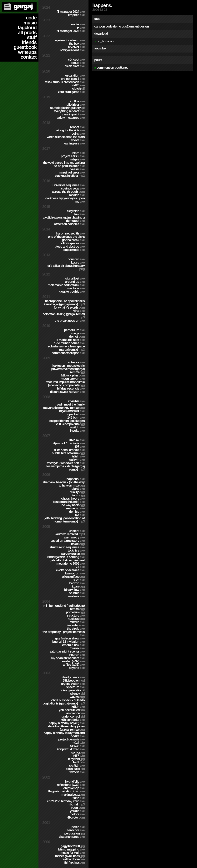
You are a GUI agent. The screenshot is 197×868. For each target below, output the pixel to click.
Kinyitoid (76, 759)
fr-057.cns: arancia (69, 450)
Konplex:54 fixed (71, 749)
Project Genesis (71, 739)
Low (79, 214)
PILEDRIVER (76, 105)
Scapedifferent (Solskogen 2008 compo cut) (67, 422)
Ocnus (78, 63)
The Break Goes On (70, 321)
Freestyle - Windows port (66, 463)
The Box (77, 44)
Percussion (74, 833)
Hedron (77, 583)
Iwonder (76, 625)
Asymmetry (74, 537)
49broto (76, 818)
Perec (78, 827)
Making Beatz (73, 795)
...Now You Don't (71, 50)
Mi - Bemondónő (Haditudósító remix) (64, 607)
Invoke (77, 431)
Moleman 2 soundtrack (66, 285)
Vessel (78, 169)
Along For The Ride (70, 130)
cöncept (76, 60)
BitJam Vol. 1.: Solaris (68, 443)
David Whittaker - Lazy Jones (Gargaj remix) (66, 728)
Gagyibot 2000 (73, 846)
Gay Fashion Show (70, 638)
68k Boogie (74, 681)
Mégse (77, 159)
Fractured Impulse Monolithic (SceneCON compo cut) (65, 384)
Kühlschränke (73, 720)
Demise (77, 512)
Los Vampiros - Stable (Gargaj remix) (66, 468)
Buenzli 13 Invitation (68, 642)
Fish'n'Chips (74, 863)
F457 (79, 756)
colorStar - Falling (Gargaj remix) (64, 316)
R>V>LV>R (76, 47)
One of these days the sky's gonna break (66, 238)
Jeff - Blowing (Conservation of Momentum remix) (65, 520)
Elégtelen (76, 211)
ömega (77, 333)
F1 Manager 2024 (71, 12)
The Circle (76, 629)
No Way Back (73, 505)
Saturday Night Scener (67, 651)
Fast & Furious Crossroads (65, 82)
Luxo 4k (77, 440)
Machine (76, 288)
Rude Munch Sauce (69, 343)
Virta (79, 311)
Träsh (78, 456)
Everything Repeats (69, 111)
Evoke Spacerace (70, 570)
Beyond (77, 668)
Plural (78, 489)
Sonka (78, 752)
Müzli (78, 743)
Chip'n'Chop (74, 788)
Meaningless (73, 143)
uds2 (125, 26)
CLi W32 (77, 746)
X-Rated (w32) (73, 661)
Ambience (75, 713)
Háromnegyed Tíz (70, 233)
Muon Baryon (73, 379)
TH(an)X (77, 648)
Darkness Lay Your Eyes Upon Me (65, 200)
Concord (76, 259)
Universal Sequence (69, 185)
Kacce (78, 262)
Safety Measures (71, 118)
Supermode (74, 250)
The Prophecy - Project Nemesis (64, 633)
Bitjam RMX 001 (72, 411)
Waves (77, 697)
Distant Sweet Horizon (67, 392)
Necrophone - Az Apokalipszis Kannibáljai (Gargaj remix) (64, 303)
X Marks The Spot (71, 340)
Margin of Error (72, 172)
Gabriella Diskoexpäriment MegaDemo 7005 (67, 562)
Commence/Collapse (68, 353)
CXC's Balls (75, 769)
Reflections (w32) (71, 785)
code (31, 18)
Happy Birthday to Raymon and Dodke (64, 734)
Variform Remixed (70, 534)
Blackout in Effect (70, 176)
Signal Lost (75, 278)
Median (77, 195)
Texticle (77, 772)
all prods (27, 33)
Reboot (77, 127)
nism (78, 153)
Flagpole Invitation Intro (66, 791)
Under (78, 24)
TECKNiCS (76, 550)
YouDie (77, 811)
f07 (80, 447)
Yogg (78, 808)
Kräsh (78, 707)
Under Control (73, 717)
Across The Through (68, 192)
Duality (77, 492)
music (30, 23)
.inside (77, 544)
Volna (78, 134)
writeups (27, 52)
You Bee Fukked (72, 710)
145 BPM (76, 418)
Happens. (76, 479)
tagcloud (27, 28)
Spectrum (75, 687)
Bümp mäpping (71, 849)
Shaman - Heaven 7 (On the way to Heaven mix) (64, 484)
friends (29, 42)
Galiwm (77, 460)
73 (80, 567)
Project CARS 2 (73, 156)
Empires (76, 15)
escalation (75, 76)
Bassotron (75, 573)
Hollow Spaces (72, 243)
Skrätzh (77, 766)
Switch (77, 427)
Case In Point (73, 114)
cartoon (100, 26)
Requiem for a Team (69, 40)
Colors (78, 814)
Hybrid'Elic (75, 782)
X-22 (79, 580)
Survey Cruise (73, 554)
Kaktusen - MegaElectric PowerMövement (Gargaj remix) (68, 369)
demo (117, 26)
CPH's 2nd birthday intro (66, 801)
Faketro (77, 622)
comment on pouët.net (112, 68)
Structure (76, 616)
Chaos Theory (73, 499)
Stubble (77, 593)
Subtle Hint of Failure (68, 453)
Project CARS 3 (73, 79)
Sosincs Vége (73, 188)
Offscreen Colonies (69, 224)
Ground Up (75, 282)
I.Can (78, 586)
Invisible (76, 401)
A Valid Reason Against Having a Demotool (64, 219)
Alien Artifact (73, 577)
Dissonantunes (72, 837)
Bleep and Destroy (70, 247)
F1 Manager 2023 (71, 31)
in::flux (77, 101)
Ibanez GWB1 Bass (70, 856)
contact (29, 57)
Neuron (77, 655)
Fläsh (79, 798)
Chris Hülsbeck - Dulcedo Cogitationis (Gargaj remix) (64, 702)
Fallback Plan (73, 375)
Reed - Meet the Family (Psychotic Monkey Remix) (64, 406)
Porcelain (75, 612)
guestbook (25, 47)
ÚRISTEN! (77, 531)
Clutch (78, 89)
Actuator (76, 362)
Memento (75, 508)
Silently (77, 694)
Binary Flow (74, 590)
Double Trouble (72, 292)
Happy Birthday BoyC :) (67, 723)
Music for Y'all (73, 853)
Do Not (77, 337)
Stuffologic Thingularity (67, 108)
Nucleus (76, 619)
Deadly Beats (73, 677)
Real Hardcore (73, 859)
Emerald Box (73, 645)
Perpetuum (74, 330)
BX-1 (79, 762)
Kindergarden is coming (66, 557)
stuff (32, 37)
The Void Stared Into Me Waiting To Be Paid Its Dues (64, 164)
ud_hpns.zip (105, 41)
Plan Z (78, 495)
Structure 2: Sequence (67, 547)
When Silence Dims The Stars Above (66, 139)
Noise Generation (72, 690)
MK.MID (76, 804)
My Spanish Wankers (68, 658)
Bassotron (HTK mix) (69, 502)
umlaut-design (139, 26)
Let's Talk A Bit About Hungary (66, 267)
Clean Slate (75, 66)
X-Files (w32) (74, 665)
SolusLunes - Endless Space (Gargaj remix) (66, 348)
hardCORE (76, 830)
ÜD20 (78, 85)
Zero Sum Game (71, 92)
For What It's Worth (69, 308)
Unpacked (75, 414)
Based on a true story (68, 541)
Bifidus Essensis (71, 389)
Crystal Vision (73, 684)
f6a (80, 515)
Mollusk (76, 596)
